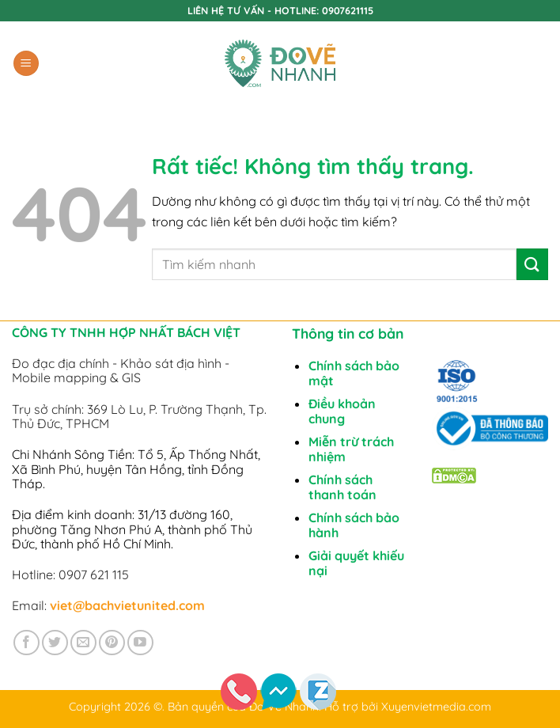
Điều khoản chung (342, 411)
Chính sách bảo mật (354, 373)
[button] (26, 64)
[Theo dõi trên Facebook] (26, 643)
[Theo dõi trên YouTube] (140, 643)
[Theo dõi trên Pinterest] (112, 643)
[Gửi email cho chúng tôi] (83, 643)
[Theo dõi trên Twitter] (55, 643)
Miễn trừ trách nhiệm (351, 449)
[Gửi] (532, 264)
